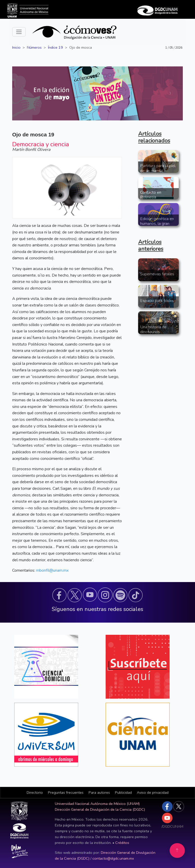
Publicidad (123, 792)
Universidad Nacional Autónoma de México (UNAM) (97, 804)
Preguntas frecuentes (66, 792)
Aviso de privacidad (153, 792)
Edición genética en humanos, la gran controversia (157, 224)
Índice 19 (55, 47)
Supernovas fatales (157, 274)
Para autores (99, 792)
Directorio (35, 792)
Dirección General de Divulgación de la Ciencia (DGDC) (100, 809)
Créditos (122, 843)
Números (34, 47)
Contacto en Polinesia (151, 195)
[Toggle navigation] (19, 32)
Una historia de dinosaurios (153, 329)
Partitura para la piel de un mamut (158, 168)
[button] (59, 595)
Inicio (16, 47)
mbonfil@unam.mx (52, 570)
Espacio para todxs (157, 301)
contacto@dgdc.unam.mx (113, 858)
